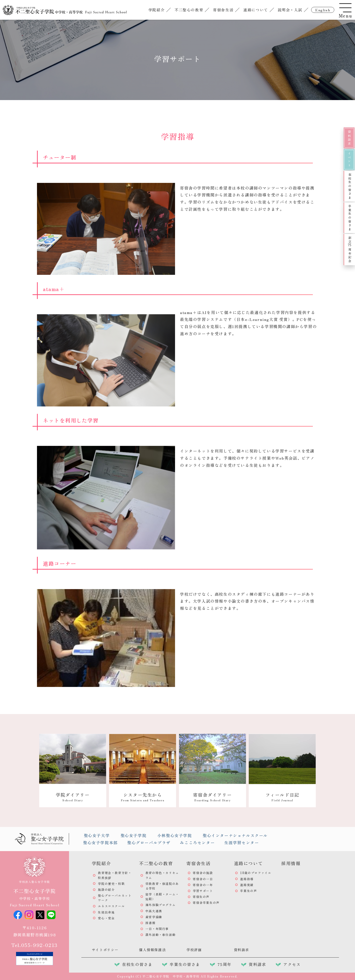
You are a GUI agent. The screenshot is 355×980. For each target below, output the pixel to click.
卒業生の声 (248, 891)
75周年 (224, 964)
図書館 (151, 923)
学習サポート (203, 891)
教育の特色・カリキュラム (162, 875)
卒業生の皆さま (350, 218)
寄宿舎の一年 (203, 885)
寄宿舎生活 (223, 10)
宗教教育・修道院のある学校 (162, 886)
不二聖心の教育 (189, 10)
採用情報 (291, 863)
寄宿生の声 (201, 897)
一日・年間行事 (157, 929)
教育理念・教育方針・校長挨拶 (115, 875)
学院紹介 (157, 10)
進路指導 (247, 879)
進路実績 (247, 885)
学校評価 (194, 950)
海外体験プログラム (160, 905)
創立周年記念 (350, 250)
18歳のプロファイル (256, 873)
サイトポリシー (105, 950)
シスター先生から (142, 797)
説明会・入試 (290, 10)
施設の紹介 (106, 889)
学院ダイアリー (73, 797)
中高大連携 (154, 911)
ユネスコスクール (111, 906)
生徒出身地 (106, 912)
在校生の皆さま (350, 186)
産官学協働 (154, 917)
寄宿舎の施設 (203, 873)
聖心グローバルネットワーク (115, 898)
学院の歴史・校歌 (111, 884)
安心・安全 (106, 918)
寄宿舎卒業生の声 (206, 902)
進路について (256, 10)
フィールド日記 (282, 797)
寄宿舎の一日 (203, 879)
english (323, 10)
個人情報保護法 (152, 950)
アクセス (292, 964)
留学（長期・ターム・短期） (162, 896)
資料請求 (349, 138)
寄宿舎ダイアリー (212, 797)
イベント (349, 159)
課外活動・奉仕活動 (160, 935)
